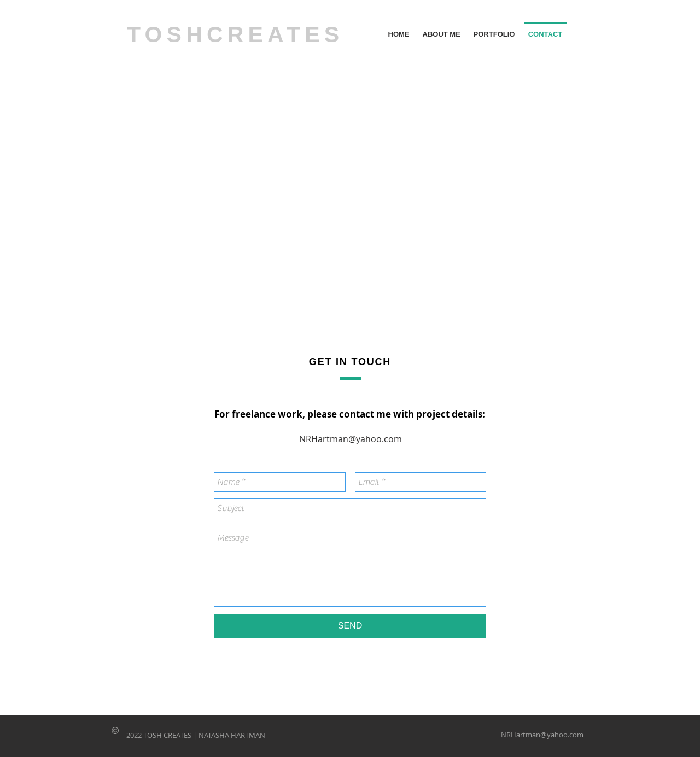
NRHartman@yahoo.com (351, 439)
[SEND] (350, 626)
